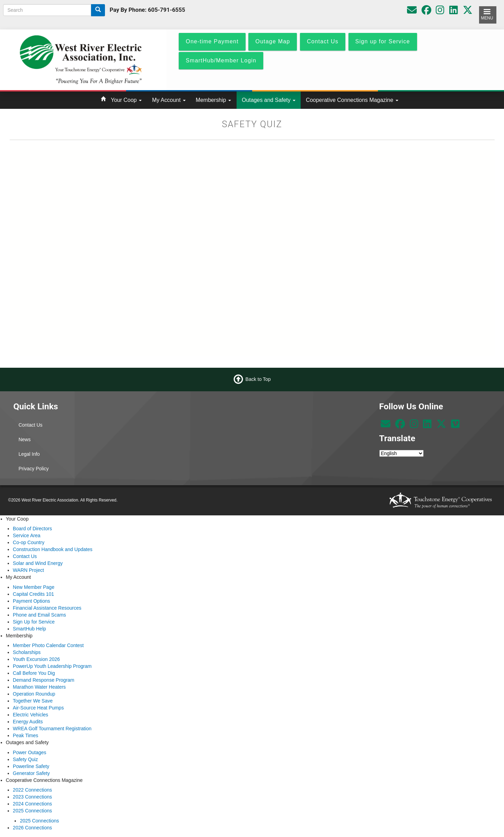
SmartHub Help (29, 629)
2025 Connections (32, 811)
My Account (169, 100)
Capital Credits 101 (33, 594)
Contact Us (30, 425)
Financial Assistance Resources (47, 608)
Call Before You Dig (34, 673)
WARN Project (28, 570)
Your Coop (126, 100)
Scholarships (27, 652)
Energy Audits (28, 722)
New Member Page (34, 587)
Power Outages (30, 752)
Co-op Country (29, 542)
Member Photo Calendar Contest (48, 645)
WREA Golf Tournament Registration (52, 729)
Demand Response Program (43, 680)
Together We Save (33, 701)
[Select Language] (401, 453)
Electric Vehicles (30, 715)
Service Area (26, 535)
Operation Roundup (34, 694)
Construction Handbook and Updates (53, 549)
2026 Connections (32, 828)
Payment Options (31, 601)
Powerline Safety (31, 766)
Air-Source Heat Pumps (38, 708)
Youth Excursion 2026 (36, 659)
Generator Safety (31, 773)
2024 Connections (32, 804)
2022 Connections (32, 790)
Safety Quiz (25, 759)
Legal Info (29, 454)
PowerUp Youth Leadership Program (52, 666)
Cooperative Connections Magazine (352, 100)
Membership (213, 100)
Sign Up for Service (34, 622)
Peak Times (25, 735)
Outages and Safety (269, 100)
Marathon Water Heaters (39, 687)
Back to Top (258, 379)
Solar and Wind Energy (38, 563)
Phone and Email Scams (39, 615)
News (24, 439)
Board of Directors (32, 529)
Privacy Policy (33, 469)
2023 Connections (32, 797)
